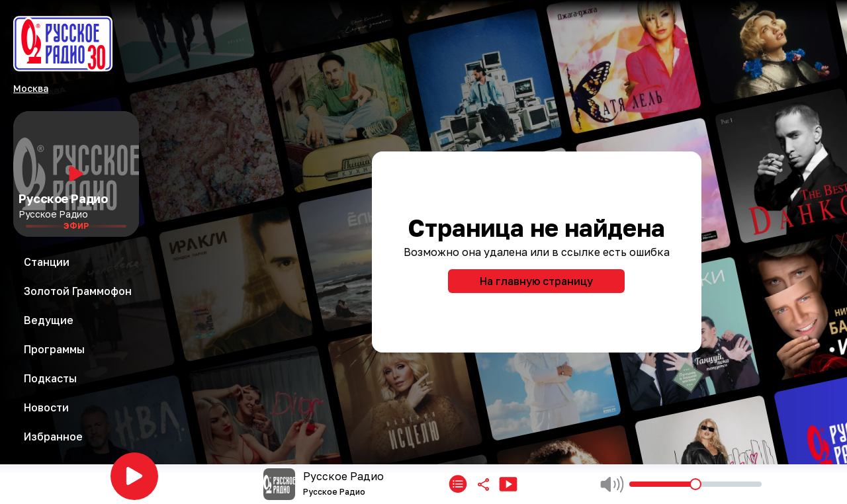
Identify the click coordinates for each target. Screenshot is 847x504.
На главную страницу (536, 281)
